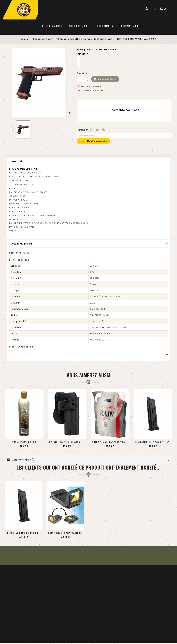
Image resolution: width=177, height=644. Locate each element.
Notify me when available (94, 141)
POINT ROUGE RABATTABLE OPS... (67, 533)
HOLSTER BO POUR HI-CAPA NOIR (68, 442)
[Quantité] (81, 79)
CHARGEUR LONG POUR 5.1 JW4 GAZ (155, 442)
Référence (15, 253)
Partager (91, 130)
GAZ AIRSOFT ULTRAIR (24, 442)
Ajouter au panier (105, 79)
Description (18, 161)
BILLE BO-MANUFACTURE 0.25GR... (111, 442)
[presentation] (12, 130)
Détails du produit (22, 244)
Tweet (97, 130)
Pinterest (104, 130)
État (12, 347)
